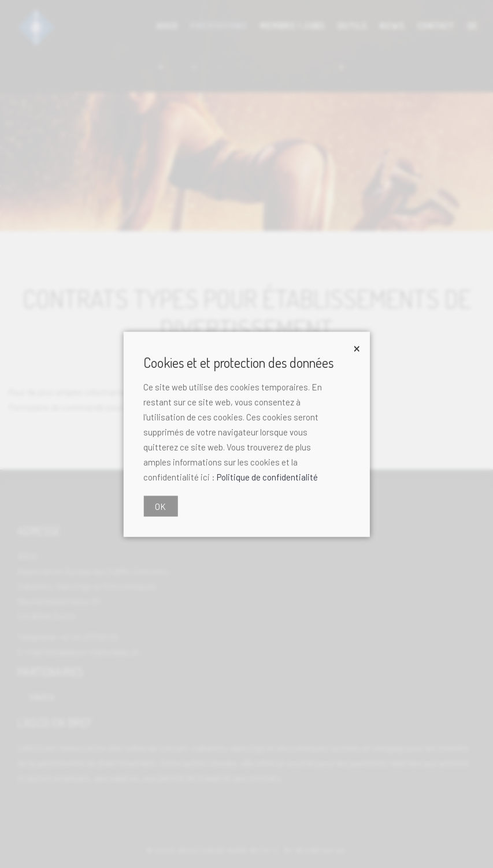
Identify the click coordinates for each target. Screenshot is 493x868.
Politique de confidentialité (267, 476)
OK (160, 506)
